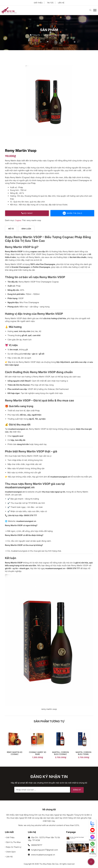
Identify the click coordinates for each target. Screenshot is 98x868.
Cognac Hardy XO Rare (38, 753)
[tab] (11, 229)
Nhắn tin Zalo (72, 213)
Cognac (18, 220)
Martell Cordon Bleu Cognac (60, 753)
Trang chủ (35, 35)
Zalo (93, 824)
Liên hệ (61, 3)
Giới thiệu (38, 3)
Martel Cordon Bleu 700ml (83, 753)
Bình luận (27, 229)
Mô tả (11, 229)
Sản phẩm (47, 35)
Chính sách (11, 852)
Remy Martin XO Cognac (15, 753)
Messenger (92, 838)
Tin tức (50, 3)
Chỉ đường (93, 852)
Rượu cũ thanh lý (14, 847)
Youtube (92, 831)
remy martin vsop (34, 220)
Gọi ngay (27, 213)
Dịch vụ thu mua (13, 842)
